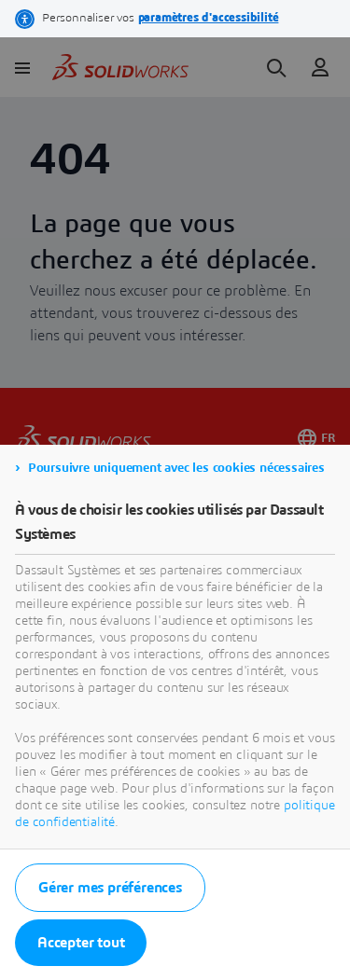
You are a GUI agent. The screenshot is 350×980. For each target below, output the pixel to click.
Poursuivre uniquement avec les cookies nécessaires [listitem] (176, 468)
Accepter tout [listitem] (81, 943)
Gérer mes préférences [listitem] (110, 888)
